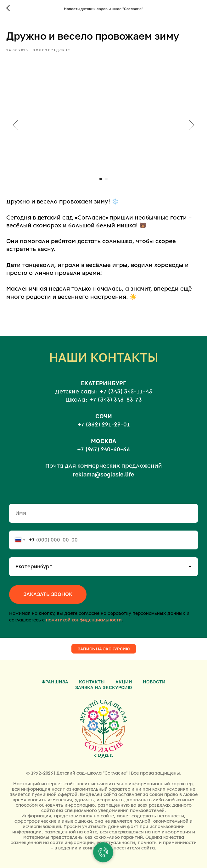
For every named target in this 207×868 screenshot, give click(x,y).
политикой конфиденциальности (84, 620)
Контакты (92, 682)
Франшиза (55, 682)
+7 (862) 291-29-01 (104, 425)
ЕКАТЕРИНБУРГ (103, 383)
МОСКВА (103, 441)
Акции (124, 682)
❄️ (115, 202)
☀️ (133, 297)
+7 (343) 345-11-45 (126, 392)
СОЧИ (104, 416)
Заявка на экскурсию (103, 687)
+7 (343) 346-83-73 (116, 400)
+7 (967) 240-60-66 (103, 449)
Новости (154, 682)
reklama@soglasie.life (103, 474)
